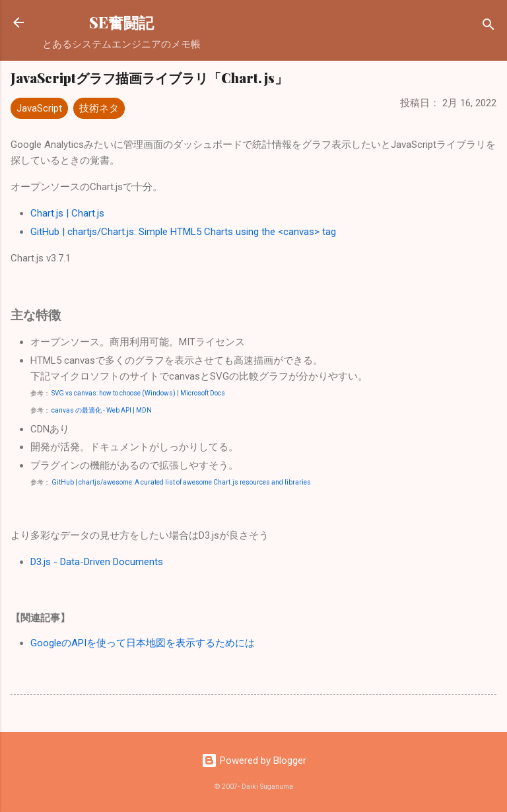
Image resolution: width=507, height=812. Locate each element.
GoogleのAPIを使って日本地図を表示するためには (143, 643)
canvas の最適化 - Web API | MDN (102, 410)
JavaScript (39, 108)
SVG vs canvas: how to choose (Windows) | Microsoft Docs (138, 393)
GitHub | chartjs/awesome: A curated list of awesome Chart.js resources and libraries (181, 482)
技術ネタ (99, 108)
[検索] (489, 27)
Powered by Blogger (254, 761)
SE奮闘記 (121, 22)
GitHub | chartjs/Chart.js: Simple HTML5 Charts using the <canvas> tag (183, 232)
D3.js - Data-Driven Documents (97, 562)
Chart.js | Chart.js (67, 213)
